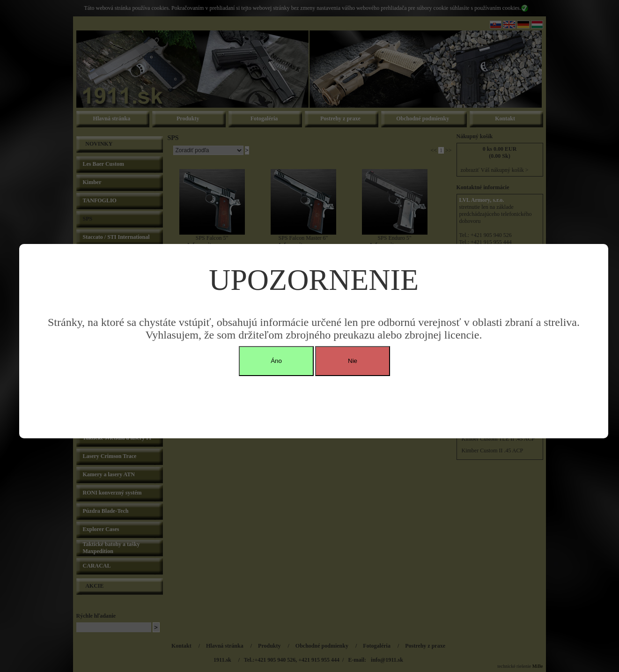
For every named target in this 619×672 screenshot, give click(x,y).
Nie (353, 361)
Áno (276, 361)
